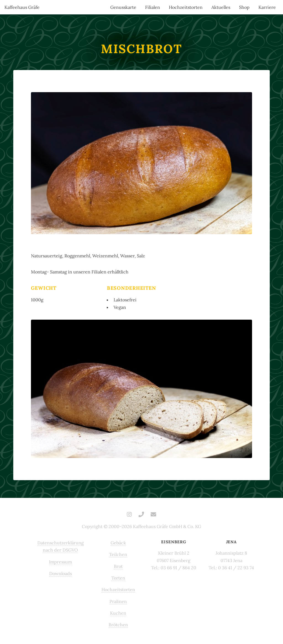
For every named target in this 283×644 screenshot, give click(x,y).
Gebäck (118, 543)
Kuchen (118, 613)
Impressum (60, 562)
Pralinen (118, 601)
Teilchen (118, 554)
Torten (118, 578)
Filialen (153, 7)
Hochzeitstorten (186, 7)
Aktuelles (221, 7)
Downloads (61, 573)
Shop (244, 7)
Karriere (267, 7)
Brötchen (118, 625)
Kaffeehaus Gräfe (22, 7)
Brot (118, 566)
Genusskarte (123, 7)
